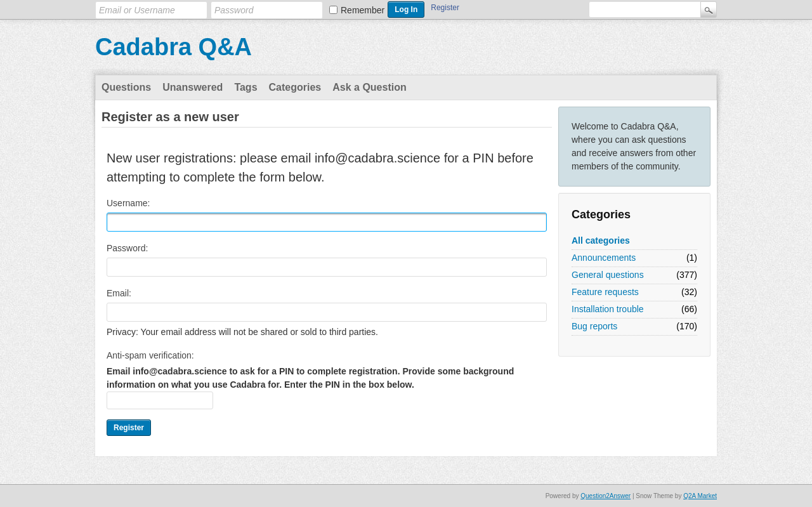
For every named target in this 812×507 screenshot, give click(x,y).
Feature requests (605, 292)
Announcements (604, 258)
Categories (295, 87)
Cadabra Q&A (174, 47)
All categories (601, 240)
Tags (246, 87)
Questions (126, 87)
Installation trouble (608, 309)
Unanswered (193, 87)
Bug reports (594, 326)
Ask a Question (369, 87)
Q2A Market (700, 496)
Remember (363, 10)
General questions (608, 275)
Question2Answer (606, 496)
